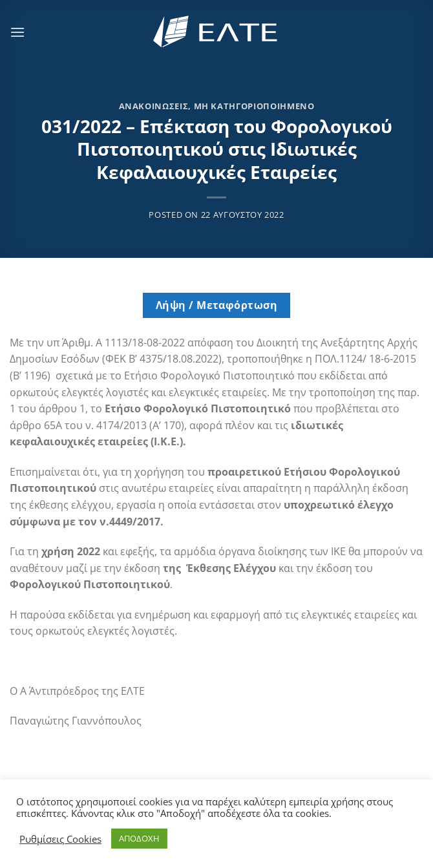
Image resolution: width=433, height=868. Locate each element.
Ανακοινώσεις (154, 106)
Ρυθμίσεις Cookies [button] (60, 839)
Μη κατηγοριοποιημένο (254, 106)
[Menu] (17, 32)
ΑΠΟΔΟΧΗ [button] (139, 838)
